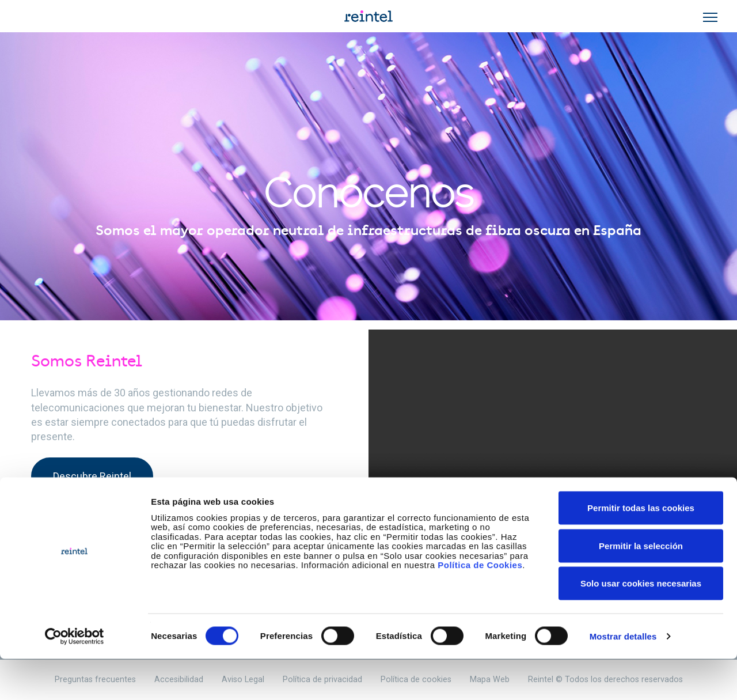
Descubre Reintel (92, 476)
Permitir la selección (641, 587)
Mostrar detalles (623, 677)
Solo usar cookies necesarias (641, 624)
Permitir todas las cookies (641, 549)
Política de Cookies (480, 606)
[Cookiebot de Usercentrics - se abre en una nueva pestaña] (75, 678)
